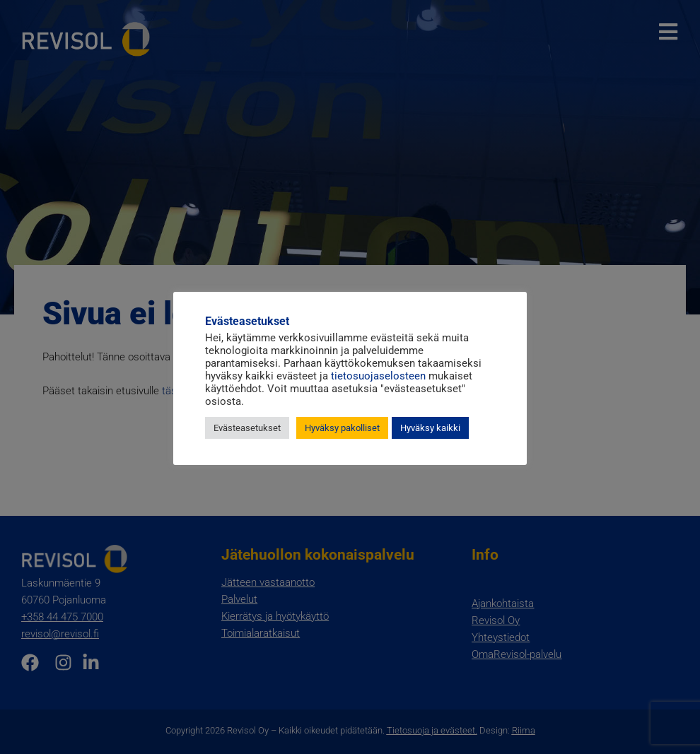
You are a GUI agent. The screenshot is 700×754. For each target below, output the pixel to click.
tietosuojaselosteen (378, 376)
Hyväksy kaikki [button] (430, 428)
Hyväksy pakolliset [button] (342, 428)
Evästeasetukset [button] (247, 428)
